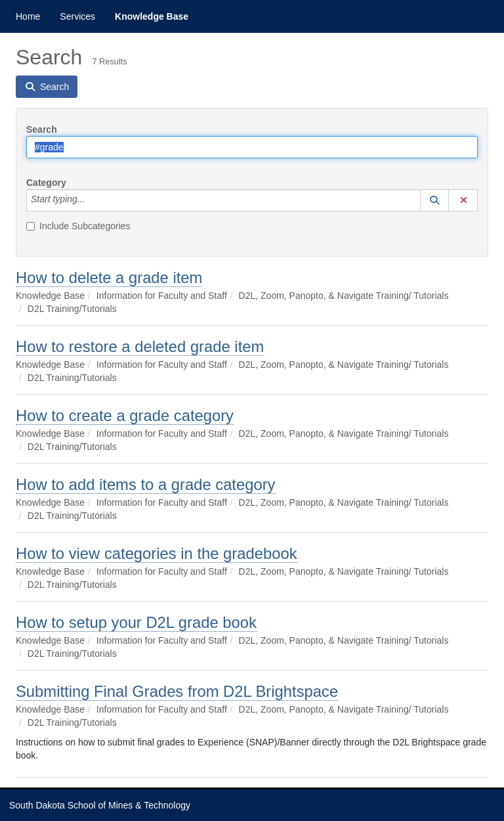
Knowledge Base (152, 16)
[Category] (92, 200)
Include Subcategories (78, 226)
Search (42, 129)
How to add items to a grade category (146, 484)
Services (77, 16)
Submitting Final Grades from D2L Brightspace (177, 691)
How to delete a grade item (109, 277)
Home (28, 16)
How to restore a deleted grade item (140, 346)
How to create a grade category (125, 415)
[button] (434, 200)
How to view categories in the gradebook (157, 553)
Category (46, 183)
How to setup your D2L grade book (136, 622)
